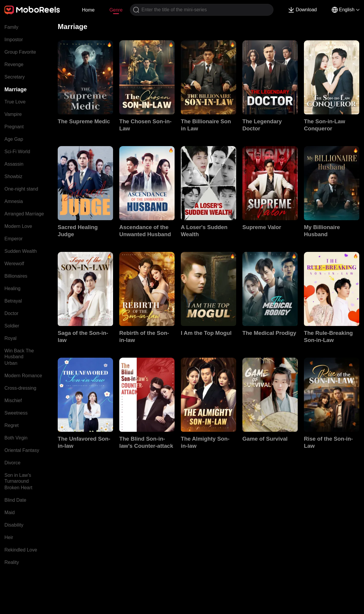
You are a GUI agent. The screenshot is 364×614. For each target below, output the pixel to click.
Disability (14, 525)
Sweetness (16, 413)
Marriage (16, 89)
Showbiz (13, 176)
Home (88, 10)
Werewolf (14, 264)
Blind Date (15, 500)
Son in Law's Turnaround (18, 478)
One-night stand (21, 189)
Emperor (13, 239)
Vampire (13, 114)
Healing (12, 288)
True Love (15, 102)
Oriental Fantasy (22, 450)
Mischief (13, 400)
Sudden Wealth (21, 251)
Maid (10, 513)
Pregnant (14, 127)
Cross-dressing (20, 388)
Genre (116, 10)
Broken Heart (18, 488)
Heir (9, 537)
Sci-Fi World (17, 152)
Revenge (14, 64)
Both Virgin (16, 438)
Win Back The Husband (19, 354)
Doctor (11, 313)
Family (11, 27)
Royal (11, 338)
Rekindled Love (21, 550)
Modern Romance (23, 376)
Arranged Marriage (24, 214)
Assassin (14, 164)
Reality (12, 562)
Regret (12, 425)
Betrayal (13, 301)
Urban (11, 363)
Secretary (15, 77)
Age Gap (14, 139)
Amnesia (14, 201)
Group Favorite (20, 52)
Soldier (12, 326)
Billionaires (16, 276)
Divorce (12, 463)
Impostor (14, 40)
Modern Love (18, 226)
